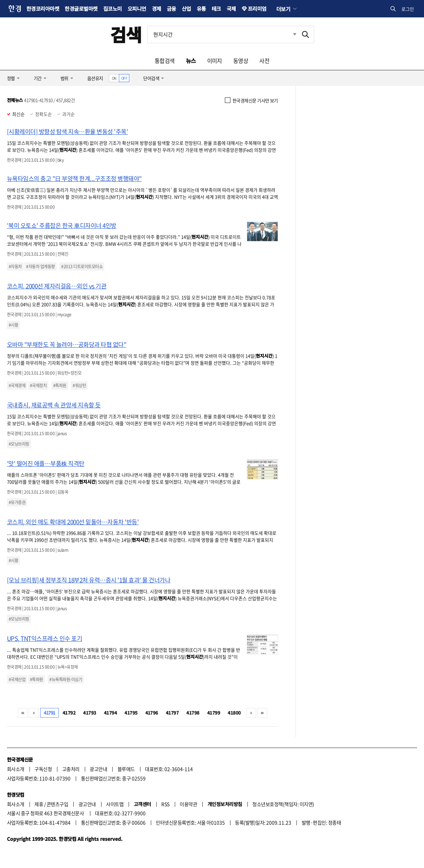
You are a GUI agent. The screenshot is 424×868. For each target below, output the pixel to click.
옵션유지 (95, 78)
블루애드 (126, 769)
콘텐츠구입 (57, 804)
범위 (64, 78)
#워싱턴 (79, 385)
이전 (34, 713)
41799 (214, 713)
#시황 (13, 325)
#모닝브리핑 (19, 444)
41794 (110, 713)
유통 (201, 9)
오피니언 (137, 9)
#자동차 (15, 266)
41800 (234, 713)
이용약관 (188, 804)
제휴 (39, 804)
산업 (186, 9)
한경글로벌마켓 (81, 9)
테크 (216, 9)
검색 (126, 34)
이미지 (215, 61)
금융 (172, 9)
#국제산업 (17, 679)
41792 (69, 713)
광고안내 (98, 769)
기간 (38, 78)
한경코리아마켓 (43, 9)
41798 (193, 713)
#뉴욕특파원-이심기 (66, 679)
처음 (23, 713)
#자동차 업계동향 (40, 266)
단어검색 (151, 78)
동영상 (241, 61)
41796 (152, 713)
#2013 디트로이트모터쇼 (82, 266)
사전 (264, 61)
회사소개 (16, 769)
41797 (172, 713)
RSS (165, 804)
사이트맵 (115, 804)
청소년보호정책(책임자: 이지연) (283, 804)
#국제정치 (38, 385)
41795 (131, 713)
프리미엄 (257, 9)
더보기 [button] (283, 9)
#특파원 (60, 385)
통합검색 (165, 61)
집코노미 (113, 9)
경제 (157, 9)
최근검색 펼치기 (290, 34)
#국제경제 (17, 385)
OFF (124, 78)
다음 (251, 713)
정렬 (11, 78)
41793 (89, 713)
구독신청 (43, 769)
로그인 (408, 9)
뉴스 (191, 61)
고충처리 (71, 769)
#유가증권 (17, 502)
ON (114, 78)
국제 (231, 9)
